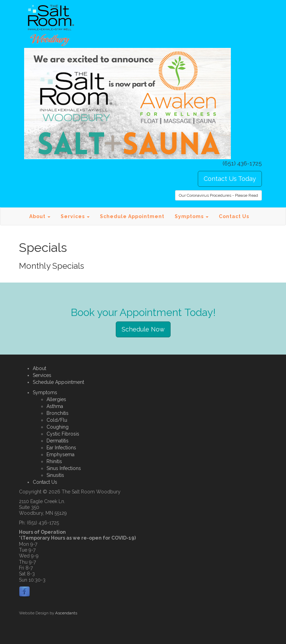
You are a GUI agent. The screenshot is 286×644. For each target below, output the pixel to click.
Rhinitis (54, 461)
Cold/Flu (57, 420)
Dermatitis (58, 441)
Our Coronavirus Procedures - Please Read (218, 195)
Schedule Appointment (132, 216)
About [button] (40, 216)
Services (42, 375)
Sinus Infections (64, 468)
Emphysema (60, 454)
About (39, 368)
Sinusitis (55, 475)
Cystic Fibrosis (63, 434)
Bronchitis (58, 413)
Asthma (55, 406)
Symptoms (45, 392)
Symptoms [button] (192, 216)
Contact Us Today (230, 179)
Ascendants (66, 613)
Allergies (56, 399)
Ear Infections (61, 448)
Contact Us (234, 216)
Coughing (58, 427)
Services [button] (75, 216)
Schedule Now (143, 329)
